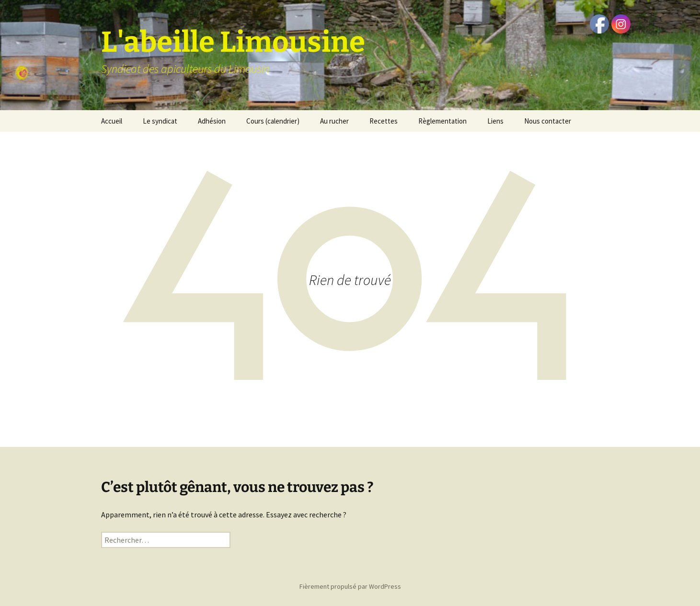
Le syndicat (160, 121)
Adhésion (212, 121)
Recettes (384, 121)
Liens (495, 121)
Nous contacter (548, 121)
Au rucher (334, 121)
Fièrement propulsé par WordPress (350, 586)
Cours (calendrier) (273, 121)
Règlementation (442, 121)
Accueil (112, 121)
